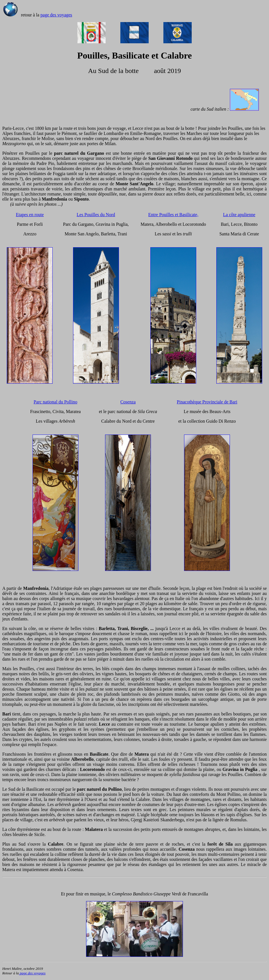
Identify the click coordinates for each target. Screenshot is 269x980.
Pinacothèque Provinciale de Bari (207, 402)
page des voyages (56, 15)
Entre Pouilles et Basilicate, (173, 215)
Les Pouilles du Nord (96, 215)
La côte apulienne (239, 215)
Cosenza (128, 402)
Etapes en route (30, 215)
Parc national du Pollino (55, 402)
